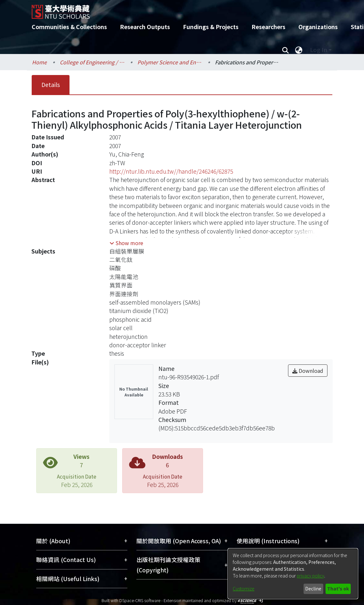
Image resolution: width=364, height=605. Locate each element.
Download (308, 371)
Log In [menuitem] (319, 50)
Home (39, 62)
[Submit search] (285, 50)
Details (51, 85)
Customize (244, 589)
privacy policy (310, 576)
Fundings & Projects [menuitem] (211, 27)
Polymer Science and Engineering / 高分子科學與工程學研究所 (170, 62)
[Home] (176, 9)
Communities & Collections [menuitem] (69, 27)
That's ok (338, 589)
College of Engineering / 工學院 (92, 62)
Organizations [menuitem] (318, 27)
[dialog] (293, 574)
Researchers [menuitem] (268, 27)
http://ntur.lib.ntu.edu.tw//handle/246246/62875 (171, 171)
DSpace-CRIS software (140, 600)
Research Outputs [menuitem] (145, 27)
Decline (313, 589)
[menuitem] (299, 50)
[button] (126, 243)
